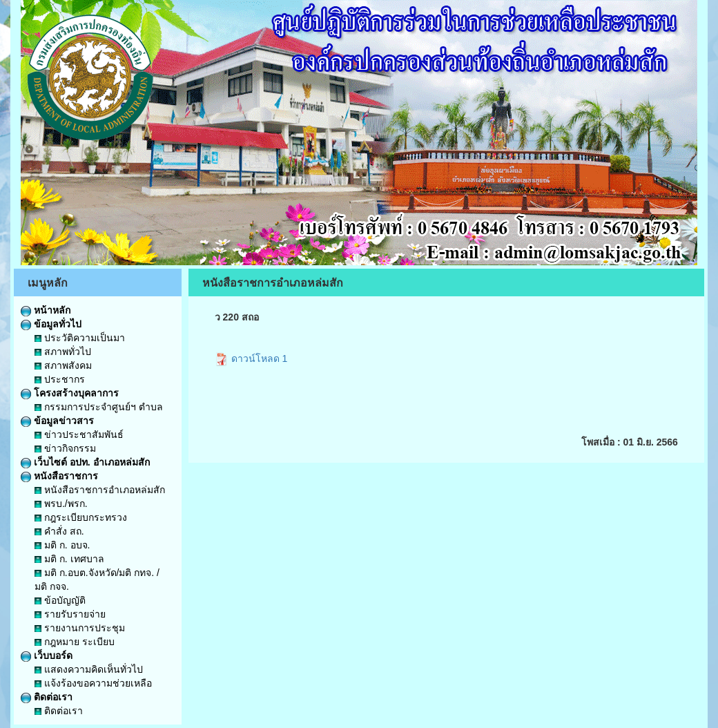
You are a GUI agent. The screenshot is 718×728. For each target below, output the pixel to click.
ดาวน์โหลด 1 (251, 358)
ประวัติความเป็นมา (80, 338)
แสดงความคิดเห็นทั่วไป (89, 669)
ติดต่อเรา (47, 697)
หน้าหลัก (46, 310)
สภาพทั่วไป (63, 352)
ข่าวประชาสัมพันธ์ (79, 434)
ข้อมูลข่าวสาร (57, 421)
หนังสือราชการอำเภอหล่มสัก (100, 490)
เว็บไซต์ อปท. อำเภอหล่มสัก (85, 462)
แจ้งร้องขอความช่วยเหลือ (93, 683)
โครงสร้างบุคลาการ (70, 393)
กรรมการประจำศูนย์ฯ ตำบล (99, 407)
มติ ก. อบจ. (62, 545)
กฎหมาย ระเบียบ (75, 642)
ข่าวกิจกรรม (65, 448)
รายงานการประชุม (80, 628)
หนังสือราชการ (59, 476)
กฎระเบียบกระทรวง (81, 517)
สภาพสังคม (63, 365)
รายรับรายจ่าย (70, 614)
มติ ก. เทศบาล (69, 559)
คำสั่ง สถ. (59, 531)
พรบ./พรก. (61, 504)
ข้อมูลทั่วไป (51, 324)
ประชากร (60, 379)
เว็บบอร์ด (47, 655)
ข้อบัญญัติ (60, 600)
